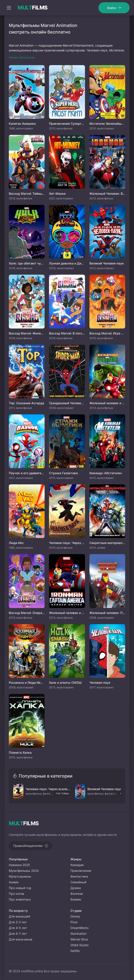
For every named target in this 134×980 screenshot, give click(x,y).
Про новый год (20, 888)
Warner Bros (79, 939)
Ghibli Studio (79, 945)
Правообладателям (28, 846)
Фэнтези (77, 894)
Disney (75, 916)
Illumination (78, 934)
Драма (76, 888)
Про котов (16, 894)
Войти (112, 8)
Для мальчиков (21, 939)
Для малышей (19, 916)
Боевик (76, 899)
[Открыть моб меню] (9, 8)
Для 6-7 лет (18, 934)
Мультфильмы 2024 (24, 871)
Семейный (78, 882)
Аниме (14, 882)
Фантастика (79, 876)
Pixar (74, 922)
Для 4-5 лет (18, 928)
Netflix (75, 951)
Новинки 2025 (19, 865)
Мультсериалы (20, 876)
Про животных (20, 899)
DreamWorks (79, 928)
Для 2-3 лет (18, 922)
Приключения (81, 871)
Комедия (77, 865)
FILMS (33, 8)
